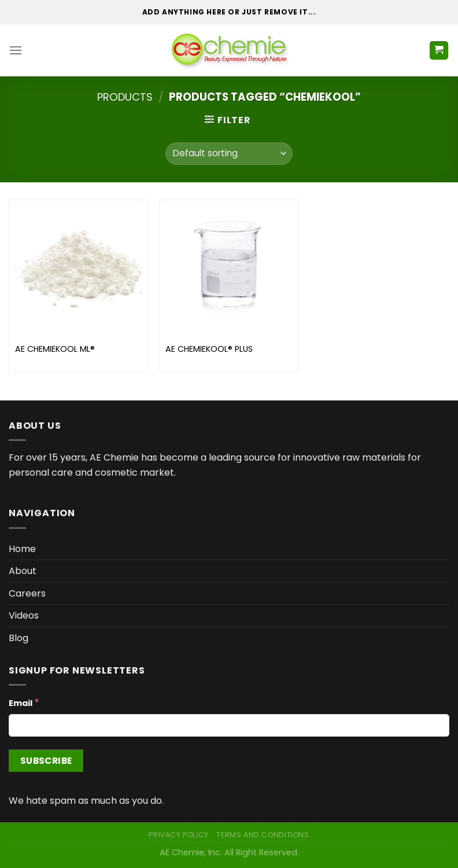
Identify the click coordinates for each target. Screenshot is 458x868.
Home (22, 549)
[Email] (229, 725)
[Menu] (16, 50)
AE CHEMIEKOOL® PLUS (209, 349)
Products (125, 97)
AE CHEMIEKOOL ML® (55, 349)
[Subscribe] (46, 761)
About (23, 571)
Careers (27, 593)
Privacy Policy (179, 835)
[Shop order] (229, 154)
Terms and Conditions (263, 835)
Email (24, 703)
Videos (24, 615)
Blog (19, 638)
